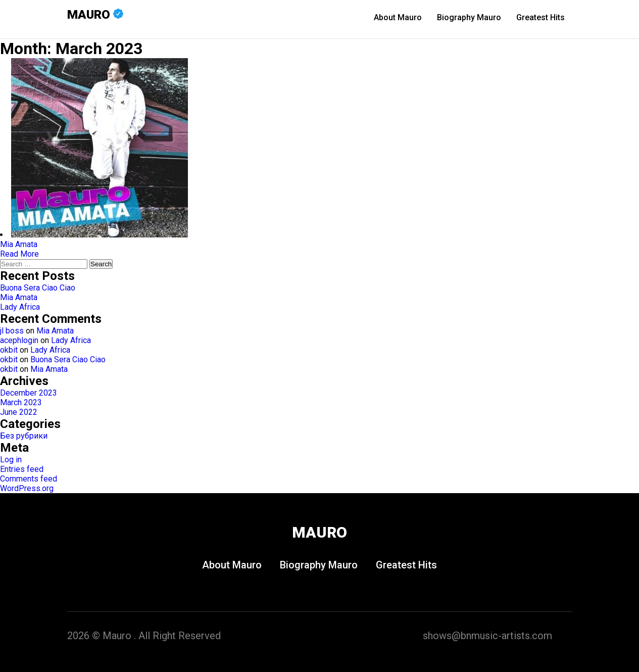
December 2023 (29, 393)
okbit (9, 350)
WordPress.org (27, 488)
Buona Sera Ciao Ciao (38, 288)
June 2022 (19, 412)
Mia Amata (19, 297)
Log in (11, 460)
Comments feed (29, 479)
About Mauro (398, 17)
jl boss (12, 331)
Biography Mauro (469, 17)
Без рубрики (24, 436)
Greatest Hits (540, 17)
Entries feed (22, 469)
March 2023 (21, 402)
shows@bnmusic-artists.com (487, 636)
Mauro (95, 15)
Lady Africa (20, 307)
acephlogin (19, 340)
